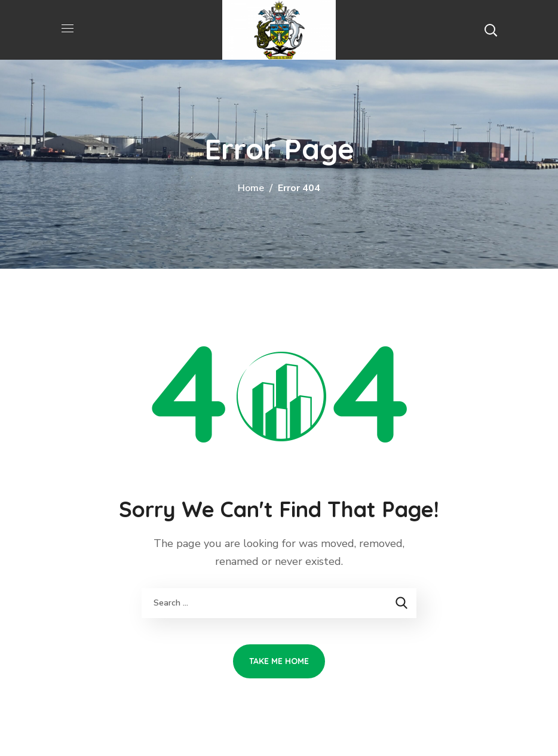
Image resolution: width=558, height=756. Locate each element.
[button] (490, 30)
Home (251, 188)
